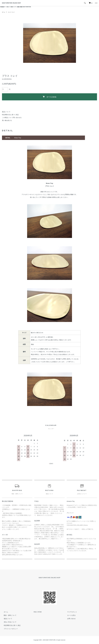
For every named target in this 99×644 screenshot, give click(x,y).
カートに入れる (49, 97)
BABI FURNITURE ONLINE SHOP (11, 3)
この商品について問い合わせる (12, 118)
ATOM (40, 612)
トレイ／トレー (13, 12)
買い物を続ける (7, 120)
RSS (35, 612)
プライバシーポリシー (9, 629)
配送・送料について (8, 615)
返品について (6, 112)
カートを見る (69, 615)
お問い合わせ (69, 619)
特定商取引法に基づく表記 (10, 115)
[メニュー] (96, 3)
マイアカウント (70, 612)
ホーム (4, 12)
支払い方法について (8, 622)
